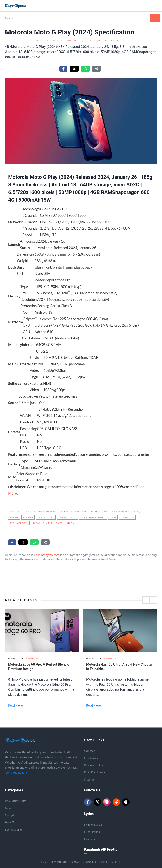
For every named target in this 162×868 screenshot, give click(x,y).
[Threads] (126, 802)
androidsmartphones (41, 511)
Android (16, 511)
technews (127, 517)
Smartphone (46, 517)
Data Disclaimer (95, 772)
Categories (14, 790)
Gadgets (10, 815)
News (9, 808)
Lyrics (89, 814)
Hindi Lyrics (92, 832)
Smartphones (67, 517)
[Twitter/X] (97, 802)
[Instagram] (107, 802)
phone (14, 517)
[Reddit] (116, 802)
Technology (18, 523)
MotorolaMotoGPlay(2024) (122, 511)
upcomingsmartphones (47, 523)
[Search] (155, 18)
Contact (89, 751)
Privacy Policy (94, 765)
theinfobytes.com (48, 555)
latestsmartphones (73, 511)
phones (28, 517)
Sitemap (89, 779)
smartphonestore (93, 517)
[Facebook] (88, 802)
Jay (118, 41)
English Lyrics (93, 825)
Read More (108, 559)
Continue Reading (17, 772)
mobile (95, 511)
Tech (113, 517)
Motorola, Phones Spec (85, 41)
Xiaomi (71, 523)
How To (10, 822)
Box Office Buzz (15, 801)
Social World (13, 829)
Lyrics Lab (91, 839)
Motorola (31, 658)
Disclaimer (91, 758)
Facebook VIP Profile (101, 850)
